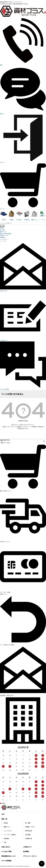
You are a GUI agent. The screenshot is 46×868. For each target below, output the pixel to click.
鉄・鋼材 (2, 230)
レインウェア (4, 239)
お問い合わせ (6, 847)
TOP (3, 814)
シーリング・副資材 (10, 835)
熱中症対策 (29, 831)
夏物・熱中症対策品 (6, 234)
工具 (5, 842)
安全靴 (2, 228)
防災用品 (28, 835)
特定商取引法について (9, 856)
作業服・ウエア (4, 235)
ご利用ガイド (27, 847)
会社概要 (26, 851)
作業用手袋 (29, 838)
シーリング (3, 241)
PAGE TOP (42, 863)
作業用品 (2, 237)
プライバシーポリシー (30, 856)
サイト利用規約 (6, 861)
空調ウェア (3, 232)
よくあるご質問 (6, 851)
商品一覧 (4, 819)
